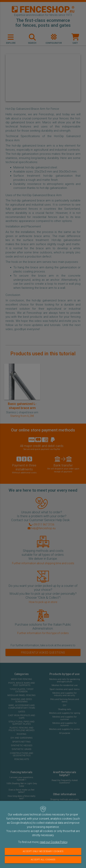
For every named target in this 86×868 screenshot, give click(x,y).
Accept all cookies (43, 860)
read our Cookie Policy (54, 842)
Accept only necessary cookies (43, 851)
